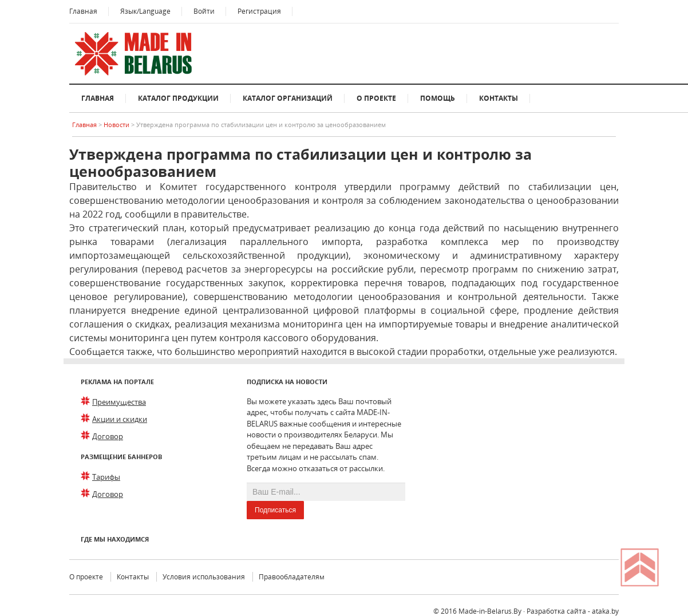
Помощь (438, 98)
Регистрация (259, 11)
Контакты (499, 98)
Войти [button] (204, 11)
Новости (117, 125)
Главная (83, 11)
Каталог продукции (178, 98)
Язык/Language (145, 11)
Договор (108, 436)
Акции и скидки (120, 419)
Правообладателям (292, 577)
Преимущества (119, 402)
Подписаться (275, 510)
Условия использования (204, 577)
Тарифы (106, 477)
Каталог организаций (288, 98)
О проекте (376, 98)
